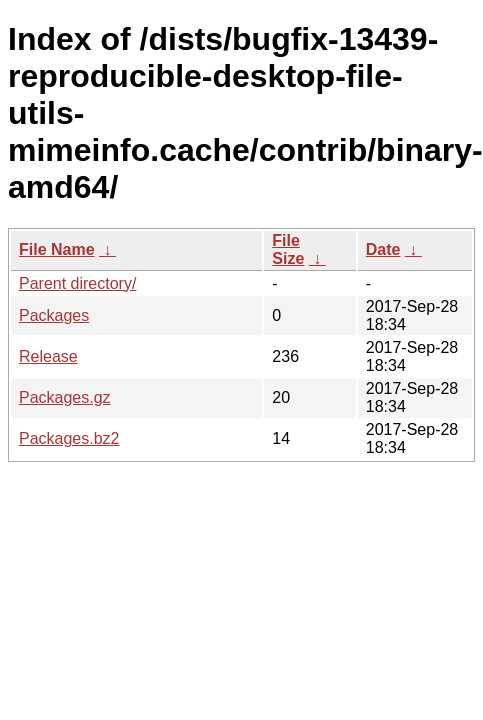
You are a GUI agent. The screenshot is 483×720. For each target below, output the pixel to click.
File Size (288, 249)
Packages (54, 315)
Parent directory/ (77, 283)
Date (383, 249)
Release (48, 356)
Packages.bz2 (69, 438)
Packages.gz (65, 397)
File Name (57, 249)
